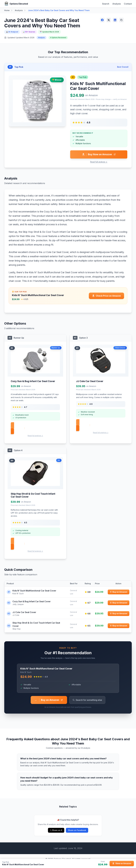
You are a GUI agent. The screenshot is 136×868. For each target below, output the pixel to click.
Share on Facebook (77, 830)
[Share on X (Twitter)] (109, 20)
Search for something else (87, 700)
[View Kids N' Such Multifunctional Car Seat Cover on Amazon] (122, 863)
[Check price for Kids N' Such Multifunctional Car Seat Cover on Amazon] (106, 296)
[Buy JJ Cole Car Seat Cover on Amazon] (119, 614)
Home (7, 10)
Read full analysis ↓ (99, 162)
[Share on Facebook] (102, 20)
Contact (128, 4)
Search (106, 4)
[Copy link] (121, 20)
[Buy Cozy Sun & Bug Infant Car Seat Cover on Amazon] (119, 603)
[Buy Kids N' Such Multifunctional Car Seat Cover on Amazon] (119, 592)
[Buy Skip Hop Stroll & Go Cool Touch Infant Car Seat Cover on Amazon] (119, 626)
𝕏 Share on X (56, 830)
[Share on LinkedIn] (115, 20)
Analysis (117, 4)
